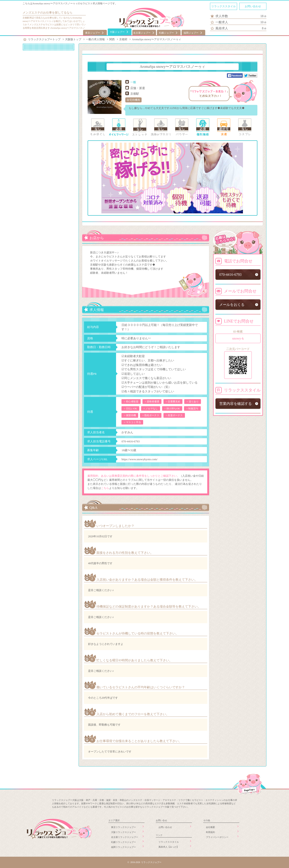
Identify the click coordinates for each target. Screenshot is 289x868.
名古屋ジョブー (142, 33)
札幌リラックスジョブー (124, 842)
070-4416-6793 (131, 441)
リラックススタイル (224, 6)
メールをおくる (232, 305)
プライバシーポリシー (217, 837)
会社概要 (210, 827)
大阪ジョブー (117, 32)
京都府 (123, 39)
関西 (112, 39)
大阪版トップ (73, 39)
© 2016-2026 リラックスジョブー (145, 862)
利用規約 (210, 832)
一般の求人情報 (95, 39)
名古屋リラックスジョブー (125, 837)
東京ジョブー (93, 33)
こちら (105, 488)
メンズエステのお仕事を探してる (45, 13)
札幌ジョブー (166, 33)
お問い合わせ (253, 6)
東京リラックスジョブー (124, 827)
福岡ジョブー (191, 33)
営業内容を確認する (235, 404)
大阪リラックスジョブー (124, 832)
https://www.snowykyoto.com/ (140, 459)
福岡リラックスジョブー (124, 847)
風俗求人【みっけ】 (169, 847)
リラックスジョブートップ (44, 39)
